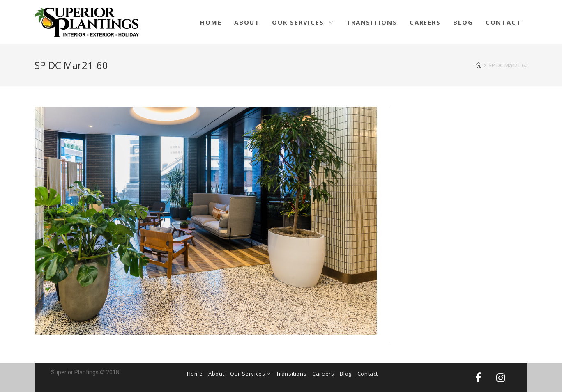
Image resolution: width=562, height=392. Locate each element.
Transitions (291, 374)
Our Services (250, 374)
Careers (323, 374)
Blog (345, 374)
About (216, 374)
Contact (368, 374)
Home (195, 374)
